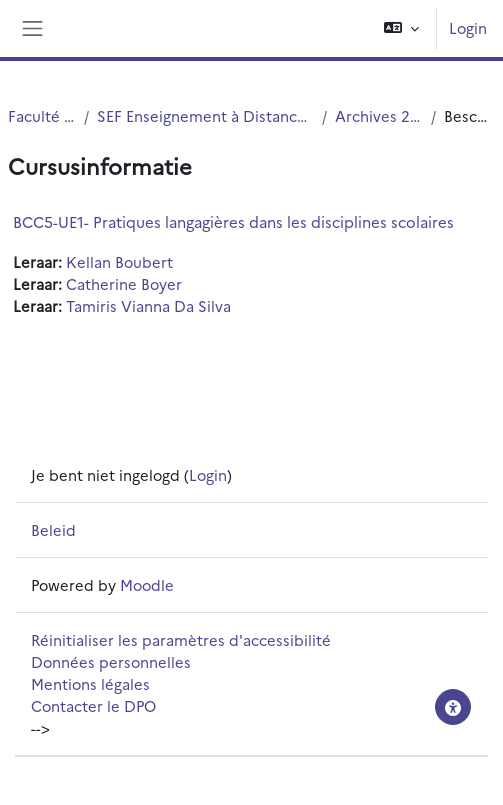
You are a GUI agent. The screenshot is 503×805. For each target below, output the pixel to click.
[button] (401, 28)
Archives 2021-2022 (379, 115)
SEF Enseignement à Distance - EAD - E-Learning (206, 115)
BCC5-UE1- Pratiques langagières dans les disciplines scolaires (233, 221)
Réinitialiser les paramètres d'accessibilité (181, 639)
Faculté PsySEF (42, 115)
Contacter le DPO (93, 705)
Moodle (147, 584)
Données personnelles (111, 661)
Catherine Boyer (124, 283)
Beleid (53, 529)
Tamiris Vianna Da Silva (148, 305)
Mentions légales (90, 683)
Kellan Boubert (119, 261)
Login (468, 27)
